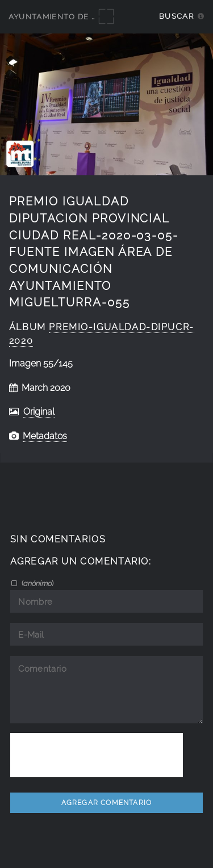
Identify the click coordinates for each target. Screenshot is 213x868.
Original (39, 412)
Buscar (176, 16)
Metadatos (45, 436)
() (37, 583)
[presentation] (97, 755)
